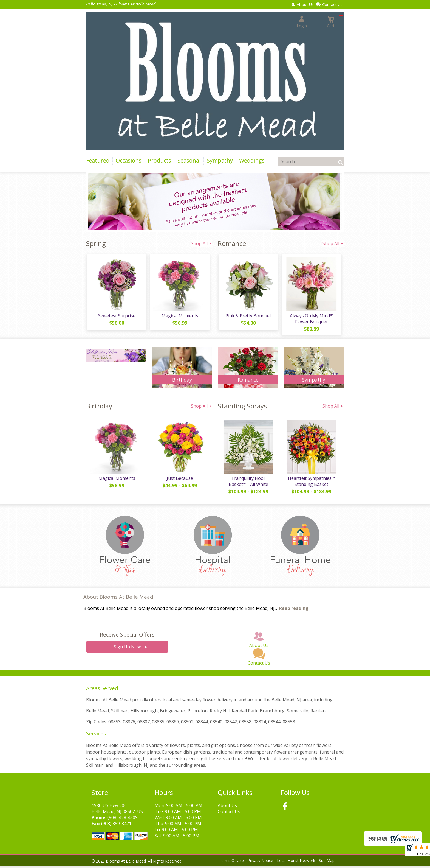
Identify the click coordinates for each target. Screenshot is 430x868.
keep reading (294, 610)
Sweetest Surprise (116, 317)
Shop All (202, 243)
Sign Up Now (127, 649)
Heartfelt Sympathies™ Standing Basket (311, 483)
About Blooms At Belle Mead (118, 599)
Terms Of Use (231, 862)
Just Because (179, 480)
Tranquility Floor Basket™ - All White (248, 483)
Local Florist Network (296, 862)
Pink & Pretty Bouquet (248, 317)
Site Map (327, 862)
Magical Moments (179, 317)
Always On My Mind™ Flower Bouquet (311, 320)
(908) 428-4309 (123, 819)
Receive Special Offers (127, 636)
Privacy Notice (260, 862)
